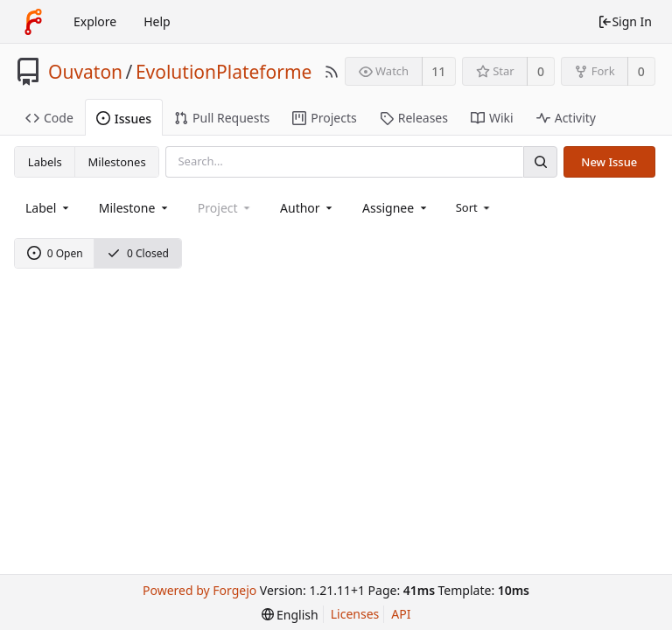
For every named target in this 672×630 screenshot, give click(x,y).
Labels (45, 162)
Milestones (117, 162)
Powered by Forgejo (199, 590)
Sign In (625, 21)
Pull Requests (222, 118)
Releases (414, 118)
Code (49, 118)
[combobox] (49, 208)
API (401, 614)
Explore (95, 21)
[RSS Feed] (332, 72)
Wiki (492, 118)
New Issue (609, 162)
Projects (324, 118)
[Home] (33, 22)
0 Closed (138, 253)
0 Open (55, 253)
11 (438, 71)
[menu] (475, 207)
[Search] (540, 161)
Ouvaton (85, 72)
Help (157, 21)
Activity (566, 118)
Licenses (355, 614)
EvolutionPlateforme (224, 72)
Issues (124, 119)
